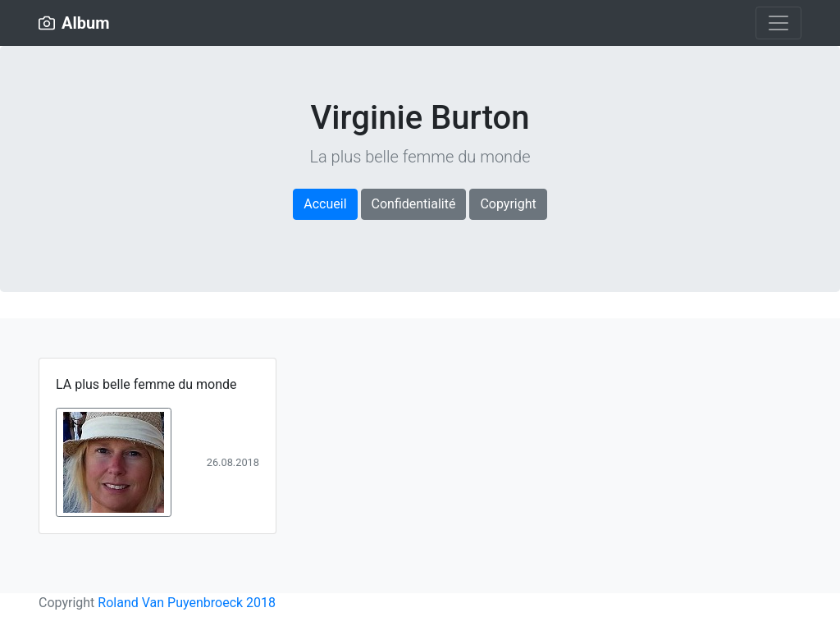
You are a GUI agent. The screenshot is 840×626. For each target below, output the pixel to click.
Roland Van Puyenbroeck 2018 (187, 603)
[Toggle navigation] (778, 23)
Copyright (508, 204)
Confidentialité (414, 204)
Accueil (325, 204)
